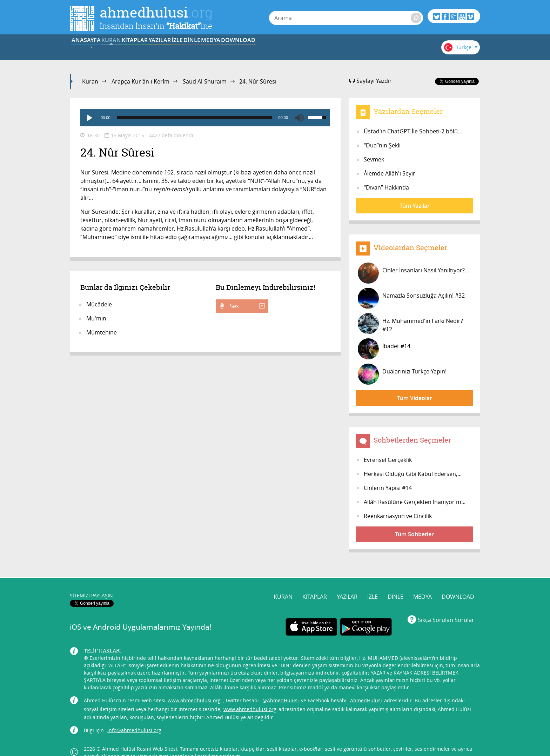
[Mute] (300, 118)
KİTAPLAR (178, 50)
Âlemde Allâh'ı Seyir (390, 173)
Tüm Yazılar (415, 206)
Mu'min (96, 318)
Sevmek (374, 159)
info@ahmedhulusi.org (134, 717)
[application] (205, 118)
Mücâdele (99, 304)
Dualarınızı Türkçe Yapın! (402, 374)
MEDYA (352, 50)
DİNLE (308, 50)
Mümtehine (102, 332)
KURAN (135, 50)
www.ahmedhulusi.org (194, 687)
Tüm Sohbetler (414, 534)
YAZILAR (222, 50)
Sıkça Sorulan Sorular (446, 606)
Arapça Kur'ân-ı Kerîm (140, 81)
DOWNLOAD (395, 50)
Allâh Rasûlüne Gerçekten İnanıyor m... (415, 502)
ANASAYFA (91, 50)
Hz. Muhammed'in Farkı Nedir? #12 (410, 324)
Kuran (90, 81)
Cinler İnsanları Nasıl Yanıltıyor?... (413, 273)
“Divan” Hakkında (386, 187)
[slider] (194, 118)
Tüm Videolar (415, 398)
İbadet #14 (384, 349)
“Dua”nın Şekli (382, 145)
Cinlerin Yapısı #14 (388, 488)
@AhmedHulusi (281, 687)
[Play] (89, 118)
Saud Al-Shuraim (205, 81)
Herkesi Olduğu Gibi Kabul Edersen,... (413, 474)
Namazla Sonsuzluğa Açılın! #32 (411, 298)
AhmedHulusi (366, 687)
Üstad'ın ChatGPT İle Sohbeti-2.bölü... (413, 131)
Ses (247, 306)
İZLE (265, 50)
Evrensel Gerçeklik (388, 460)
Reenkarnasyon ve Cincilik (398, 516)
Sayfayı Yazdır (371, 81)
